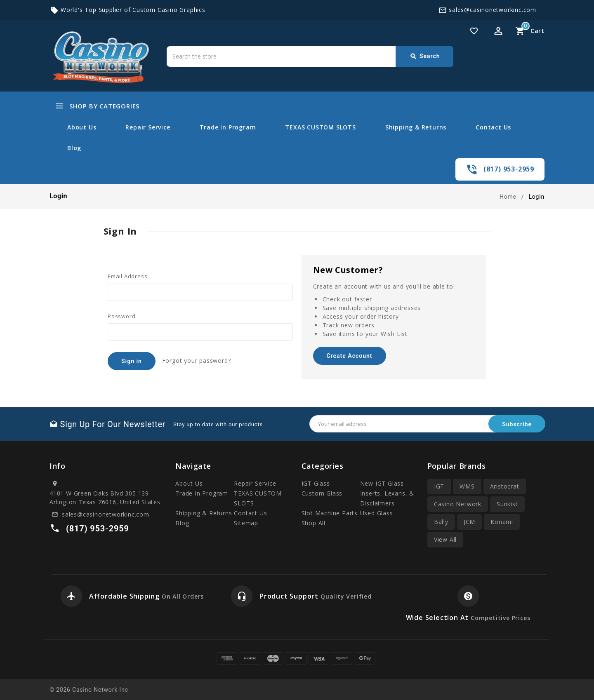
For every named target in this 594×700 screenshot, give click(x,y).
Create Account (349, 356)
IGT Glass (316, 483)
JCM (469, 522)
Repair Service (148, 127)
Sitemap (246, 523)
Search (425, 56)
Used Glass (377, 513)
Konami (502, 522)
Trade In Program (228, 127)
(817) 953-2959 (509, 169)
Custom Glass (322, 493)
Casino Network (458, 504)
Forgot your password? (197, 361)
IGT (439, 486)
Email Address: (128, 276)
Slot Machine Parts (330, 513)
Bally (441, 522)
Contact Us (493, 127)
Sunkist (507, 504)
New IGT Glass (382, 483)
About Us (82, 127)
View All (445, 539)
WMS (467, 486)
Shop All (313, 523)
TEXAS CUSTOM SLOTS (320, 127)
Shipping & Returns (416, 127)
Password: (122, 316)
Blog (74, 148)
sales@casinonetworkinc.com (493, 10)
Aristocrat (505, 486)
